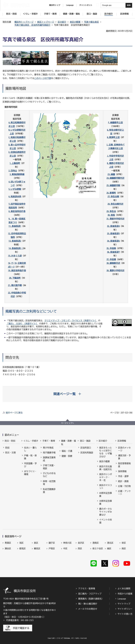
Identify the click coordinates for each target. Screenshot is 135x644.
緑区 (109, 548)
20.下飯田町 (15, 278)
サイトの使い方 (125, 614)
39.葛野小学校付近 (115, 270)
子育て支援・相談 (49, 467)
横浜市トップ (55, 5)
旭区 (21, 543)
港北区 (110, 543)
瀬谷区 (8, 548)
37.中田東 (111, 259)
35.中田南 (111, 248)
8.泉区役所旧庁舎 (17, 211)
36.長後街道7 (113, 252)
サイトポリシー (125, 609)
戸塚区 (52, 548)
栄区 (124, 543)
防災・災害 (11, 453)
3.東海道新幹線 (17, 174)
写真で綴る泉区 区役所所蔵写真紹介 (32, 25)
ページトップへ (67, 423)
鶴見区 (37, 548)
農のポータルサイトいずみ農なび (106, 512)
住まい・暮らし (30, 449)
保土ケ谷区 (98, 548)
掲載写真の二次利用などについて (31, 311)
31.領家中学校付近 (115, 219)
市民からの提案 (125, 594)
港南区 (96, 543)
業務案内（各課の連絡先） (91, 599)
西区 (80, 548)
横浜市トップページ (24, 22)
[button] (68, 394)
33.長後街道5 (113, 233)
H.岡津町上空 (113, 137)
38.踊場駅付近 (113, 263)
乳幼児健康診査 (49, 491)
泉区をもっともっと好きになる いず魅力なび (106, 452)
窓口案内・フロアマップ (90, 594)
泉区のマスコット (106, 487)
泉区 (36, 543)
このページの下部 (43, 78)
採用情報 (122, 471)
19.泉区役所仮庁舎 (17, 270)
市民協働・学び (30, 465)
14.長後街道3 (15, 248)
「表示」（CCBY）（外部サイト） (22, 324)
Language (122, 599)
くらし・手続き (31, 441)
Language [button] (70, 5)
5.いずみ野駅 (15, 189)
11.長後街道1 (15, 226)
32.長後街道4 (113, 226)
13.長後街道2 (15, 241)
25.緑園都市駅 (113, 185)
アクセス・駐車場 (87, 589)
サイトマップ (124, 604)
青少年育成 (48, 448)
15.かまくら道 (15, 256)
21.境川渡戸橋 (15, 285)
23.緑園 (111, 174)
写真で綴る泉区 (91, 22)
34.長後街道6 (113, 241)
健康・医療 (67, 456)
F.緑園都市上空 (115, 122)
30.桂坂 (111, 215)
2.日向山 (13, 171)
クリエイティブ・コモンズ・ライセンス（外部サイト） (71, 321)
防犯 (7, 448)
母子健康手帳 (49, 453)
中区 (65, 548)
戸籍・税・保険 (30, 457)
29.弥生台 (111, 211)
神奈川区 (67, 543)
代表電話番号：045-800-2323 (20, 620)
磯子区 (52, 543)
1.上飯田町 (15, 163)
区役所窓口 (86, 448)
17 (12, 263)
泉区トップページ (46, 22)
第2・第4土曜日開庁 (88, 604)
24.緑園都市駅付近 (115, 178)
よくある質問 (124, 589)
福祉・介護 (67, 451)
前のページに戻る (14, 413)
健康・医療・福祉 (69, 443)
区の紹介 (62, 22)
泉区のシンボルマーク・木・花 (106, 477)
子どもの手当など (49, 475)
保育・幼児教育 (49, 483)
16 (9, 263)
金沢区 (81, 543)
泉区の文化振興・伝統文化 (106, 468)
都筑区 (23, 548)
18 (15, 263)
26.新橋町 (111, 193)
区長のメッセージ (124, 449)
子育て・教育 (49, 441)
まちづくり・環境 (30, 473)
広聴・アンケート (124, 493)
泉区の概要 (75, 22)
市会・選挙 (123, 476)
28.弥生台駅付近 (115, 204)
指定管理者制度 (124, 465)
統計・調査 (123, 481)
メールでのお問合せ (88, 609)
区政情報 (122, 441)
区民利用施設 (87, 453)
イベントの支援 (106, 521)
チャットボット (86, 5)
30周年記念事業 (106, 502)
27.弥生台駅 (113, 196)
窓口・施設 (85, 441)
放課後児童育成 (49, 459)
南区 (124, 548)
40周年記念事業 (106, 494)
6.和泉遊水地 (15, 196)
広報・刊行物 (124, 486)
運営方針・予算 (124, 457)
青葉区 (8, 543)
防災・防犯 (10, 441)
